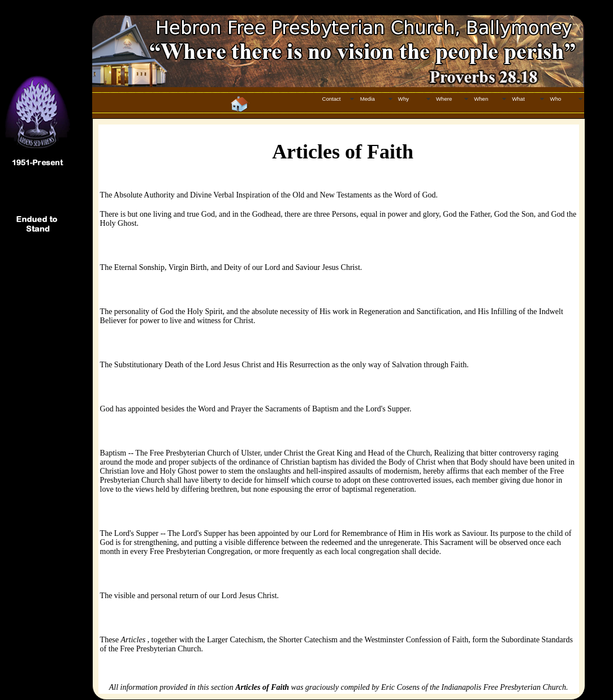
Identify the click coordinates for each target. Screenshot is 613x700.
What (518, 99)
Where (444, 99)
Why (403, 99)
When (481, 99)
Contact (331, 99)
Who (556, 99)
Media (368, 99)
